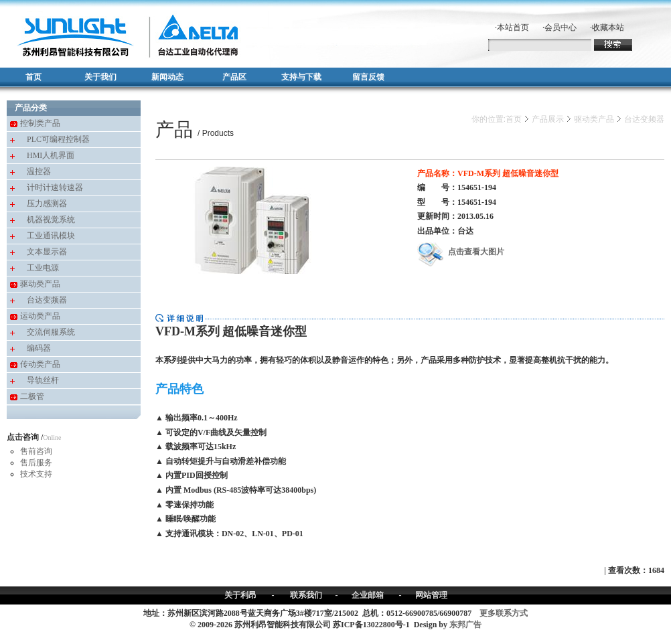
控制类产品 (40, 123)
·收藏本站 (607, 27)
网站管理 (431, 595)
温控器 (39, 171)
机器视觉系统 (51, 220)
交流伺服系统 (51, 332)
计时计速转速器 (55, 187)
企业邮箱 (368, 595)
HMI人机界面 (51, 155)
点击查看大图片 (461, 252)
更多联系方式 (504, 613)
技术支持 (36, 474)
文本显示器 (47, 252)
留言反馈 (368, 77)
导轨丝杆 (43, 380)
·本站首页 (512, 27)
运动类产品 (40, 316)
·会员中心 (560, 27)
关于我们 (100, 77)
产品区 (234, 77)
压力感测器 (47, 204)
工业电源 (43, 268)
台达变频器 (47, 300)
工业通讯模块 (51, 236)
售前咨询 (36, 451)
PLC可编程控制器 (58, 139)
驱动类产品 (40, 284)
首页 (33, 77)
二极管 (32, 396)
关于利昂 (240, 595)
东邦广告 (465, 625)
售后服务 (36, 463)
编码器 (39, 348)
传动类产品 (40, 364)
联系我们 (306, 595)
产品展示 (548, 119)
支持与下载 (301, 77)
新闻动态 (167, 77)
